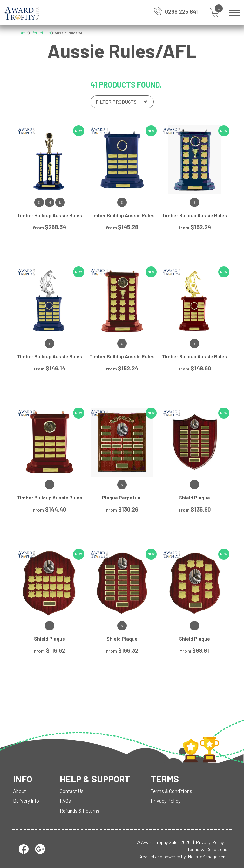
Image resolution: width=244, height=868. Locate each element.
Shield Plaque (194, 497)
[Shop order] (122, 102)
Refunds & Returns (80, 810)
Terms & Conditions (171, 791)
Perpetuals (41, 33)
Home (22, 33)
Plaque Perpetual (122, 497)
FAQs (65, 801)
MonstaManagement (208, 856)
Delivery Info (26, 801)
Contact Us (72, 791)
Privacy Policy (166, 801)
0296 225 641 (181, 11)
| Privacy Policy (208, 842)
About (20, 791)
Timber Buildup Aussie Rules (50, 215)
